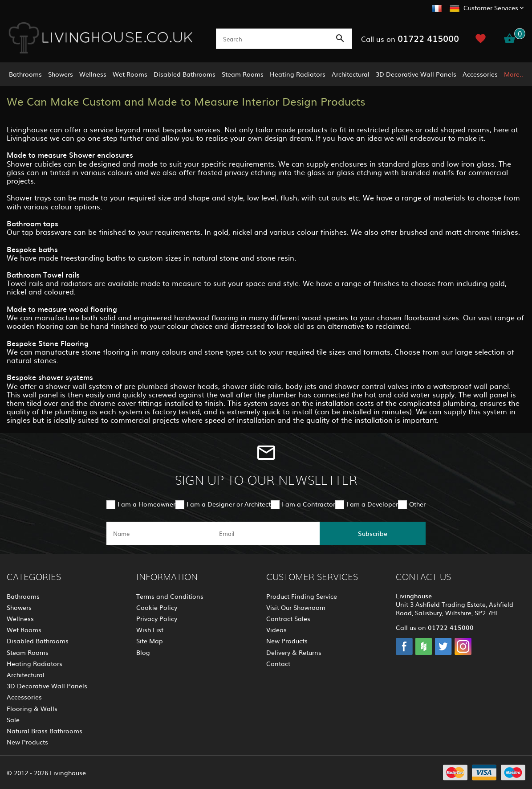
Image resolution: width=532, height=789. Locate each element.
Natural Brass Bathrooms (45, 731)
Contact (278, 663)
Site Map (150, 641)
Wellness (93, 74)
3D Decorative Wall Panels (416, 74)
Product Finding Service (302, 596)
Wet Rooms (130, 74)
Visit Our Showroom (296, 607)
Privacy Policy (157, 618)
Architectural (351, 74)
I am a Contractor (309, 504)
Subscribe (373, 533)
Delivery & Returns (294, 652)
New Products (27, 742)
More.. (514, 74)
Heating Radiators (298, 74)
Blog (143, 652)
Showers (61, 74)
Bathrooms (25, 74)
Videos (276, 630)
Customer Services (491, 8)
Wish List (150, 630)
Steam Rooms (243, 74)
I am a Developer (372, 504)
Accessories (480, 74)
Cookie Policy (157, 607)
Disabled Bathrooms (185, 74)
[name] (159, 533)
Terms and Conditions (170, 596)
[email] (265, 533)
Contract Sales (288, 618)
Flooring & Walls (32, 708)
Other (417, 504)
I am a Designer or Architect (229, 504)
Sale (13, 720)
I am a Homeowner (146, 504)
